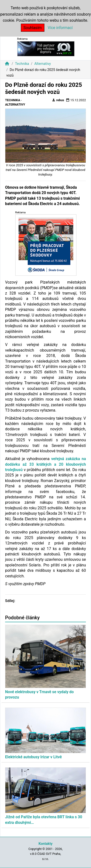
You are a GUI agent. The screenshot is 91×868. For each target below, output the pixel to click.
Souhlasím (33, 28)
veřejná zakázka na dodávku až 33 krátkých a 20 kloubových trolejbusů (45, 464)
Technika (22, 64)
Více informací (60, 28)
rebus (58, 100)
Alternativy (42, 64)
